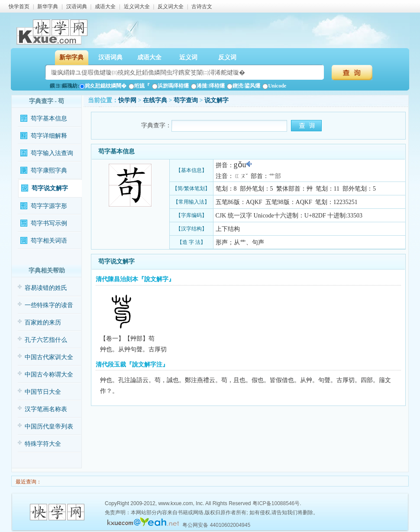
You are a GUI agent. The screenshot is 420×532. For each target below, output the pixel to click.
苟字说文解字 (50, 188)
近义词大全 (137, 6)
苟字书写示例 (49, 223)
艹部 (275, 176)
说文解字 (216, 100)
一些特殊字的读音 (49, 305)
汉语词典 (77, 6)
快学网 (127, 100)
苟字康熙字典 (49, 170)
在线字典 (155, 100)
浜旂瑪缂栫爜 (170, 86)
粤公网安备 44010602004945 (216, 525)
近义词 (188, 57)
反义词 (227, 57)
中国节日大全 (43, 392)
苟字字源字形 (49, 206)
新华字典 (48, 6)
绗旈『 (139, 86)
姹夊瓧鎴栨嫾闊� (103, 86)
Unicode (274, 86)
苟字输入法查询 (52, 153)
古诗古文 (202, 6)
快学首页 (19, 6)
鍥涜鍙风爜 (244, 86)
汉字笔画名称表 (46, 409)
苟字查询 (186, 100)
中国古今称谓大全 (49, 375)
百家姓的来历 (43, 323)
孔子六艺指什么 (46, 340)
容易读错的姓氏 (46, 288)
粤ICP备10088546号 (276, 503)
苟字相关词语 (49, 241)
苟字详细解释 (49, 136)
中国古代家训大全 (49, 357)
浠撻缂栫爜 (208, 86)
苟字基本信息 (49, 118)
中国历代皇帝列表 (49, 427)
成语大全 (105, 6)
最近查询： (28, 482)
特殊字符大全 (43, 444)
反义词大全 (171, 6)
